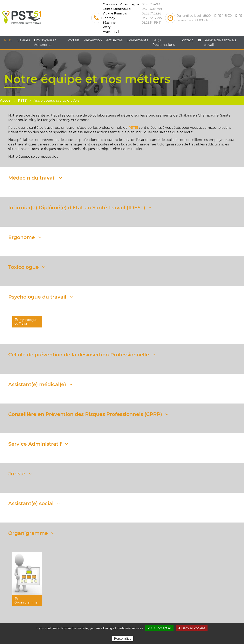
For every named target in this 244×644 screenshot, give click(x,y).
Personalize (123, 639)
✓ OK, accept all (159, 628)
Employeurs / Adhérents (45, 42)
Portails (73, 40)
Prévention (93, 40)
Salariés (24, 40)
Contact (186, 40)
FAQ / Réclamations (164, 42)
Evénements (137, 40)
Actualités (114, 40)
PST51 (9, 40)
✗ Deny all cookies (192, 628)
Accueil (6, 101)
